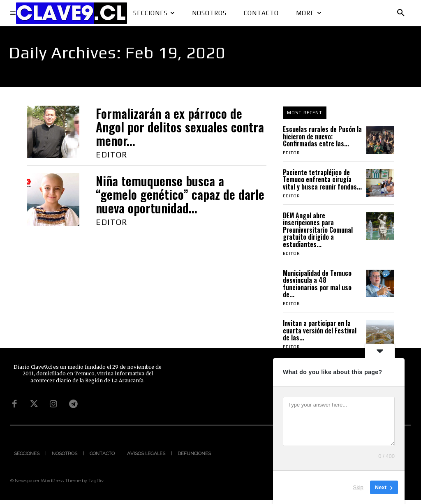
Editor (112, 154)
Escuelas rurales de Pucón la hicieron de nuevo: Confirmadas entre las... (322, 136)
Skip (358, 487)
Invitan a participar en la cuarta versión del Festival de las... (320, 330)
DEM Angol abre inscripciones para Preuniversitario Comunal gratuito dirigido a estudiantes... (318, 230)
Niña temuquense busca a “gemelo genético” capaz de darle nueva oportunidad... (180, 194)
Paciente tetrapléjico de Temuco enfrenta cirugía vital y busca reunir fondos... (322, 179)
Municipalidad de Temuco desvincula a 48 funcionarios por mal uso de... (317, 284)
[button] (401, 13)
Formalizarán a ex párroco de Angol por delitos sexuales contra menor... (180, 127)
